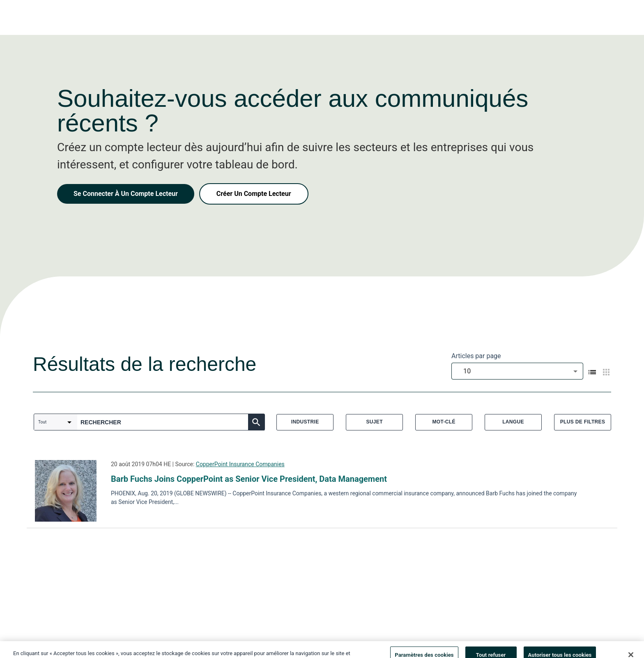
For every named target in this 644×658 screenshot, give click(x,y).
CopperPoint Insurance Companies (240, 464)
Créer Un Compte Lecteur (254, 194)
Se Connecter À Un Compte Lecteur (126, 194)
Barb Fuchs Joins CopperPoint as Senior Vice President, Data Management (249, 479)
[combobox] (517, 371)
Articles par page (476, 356)
